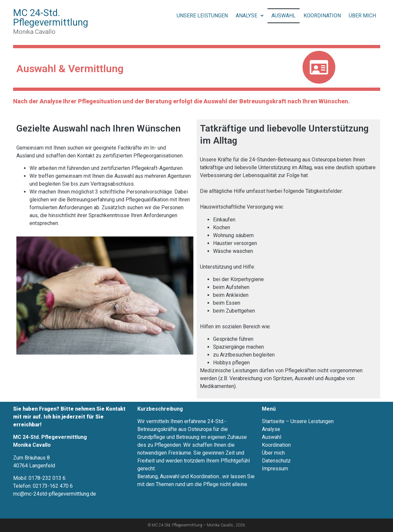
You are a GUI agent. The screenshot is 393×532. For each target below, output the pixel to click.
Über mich (362, 16)
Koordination (322, 16)
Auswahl (284, 16)
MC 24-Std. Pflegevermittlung (51, 18)
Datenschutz (276, 461)
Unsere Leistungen (202, 16)
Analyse (250, 16)
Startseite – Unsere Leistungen (298, 421)
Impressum (275, 469)
